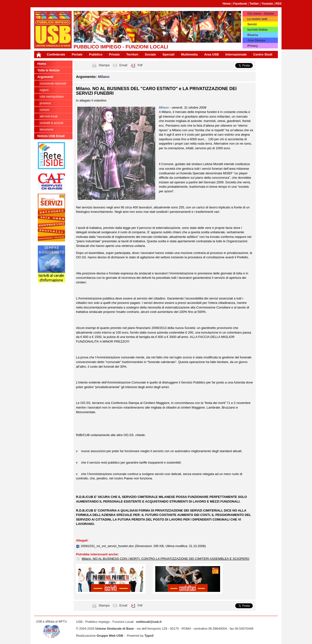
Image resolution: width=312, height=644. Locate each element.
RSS (278, 4)
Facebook (240, 4)
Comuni (44, 110)
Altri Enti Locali (49, 116)
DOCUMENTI (46, 130)
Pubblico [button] (96, 54)
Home (227, 4)
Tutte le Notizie (48, 70)
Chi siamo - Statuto (261, 14)
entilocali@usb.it (149, 622)
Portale (77, 54)
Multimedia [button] (189, 54)
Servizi (252, 24)
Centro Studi (263, 54)
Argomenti (45, 77)
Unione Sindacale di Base (115, 629)
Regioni (44, 90)
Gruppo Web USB (110, 636)
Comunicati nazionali (53, 84)
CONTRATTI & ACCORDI (51, 123)
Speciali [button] (169, 54)
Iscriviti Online (258, 30)
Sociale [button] (150, 54)
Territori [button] (132, 54)
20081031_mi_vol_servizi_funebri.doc (108, 546)
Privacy (253, 46)
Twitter (254, 4)
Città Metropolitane (52, 97)
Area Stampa (256, 40)
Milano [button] (104, 77)
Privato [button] (114, 54)
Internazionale (236, 54)
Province (45, 103)
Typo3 (149, 636)
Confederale (56, 54)
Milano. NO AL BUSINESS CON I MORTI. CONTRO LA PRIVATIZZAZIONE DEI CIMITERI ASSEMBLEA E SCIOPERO (166, 559)
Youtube (267, 4)
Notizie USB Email (51, 136)
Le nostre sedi (257, 19)
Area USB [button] (212, 54)
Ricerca (253, 35)
